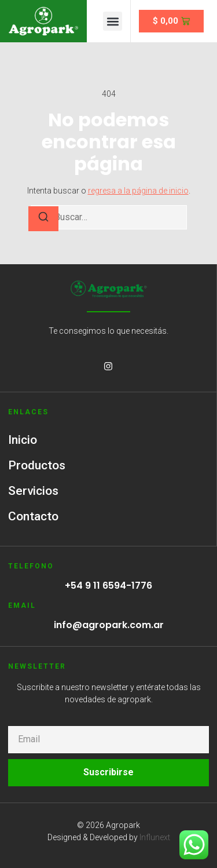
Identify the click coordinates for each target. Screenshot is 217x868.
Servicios (33, 491)
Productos (37, 465)
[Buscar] (43, 219)
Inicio (23, 440)
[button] (113, 21)
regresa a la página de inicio (138, 191)
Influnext (155, 837)
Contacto (33, 516)
